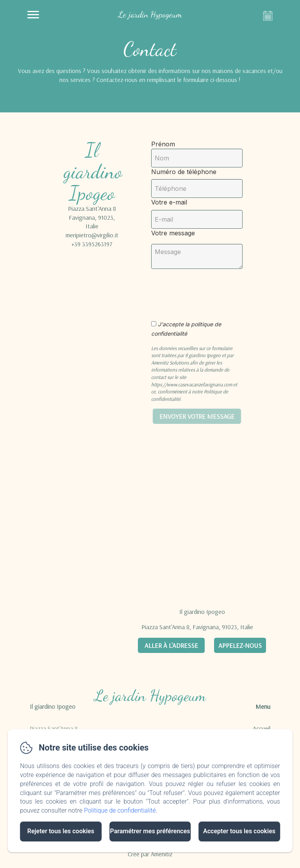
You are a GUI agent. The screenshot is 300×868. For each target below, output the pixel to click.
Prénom (163, 144)
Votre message (173, 233)
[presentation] (217, 290)
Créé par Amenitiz (150, 854)
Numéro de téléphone (184, 172)
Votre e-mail (169, 202)
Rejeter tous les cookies (61, 831)
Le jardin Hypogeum (150, 695)
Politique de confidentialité (120, 810)
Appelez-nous (240, 645)
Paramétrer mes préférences (150, 831)
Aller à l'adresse (171, 645)
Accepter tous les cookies (239, 831)
